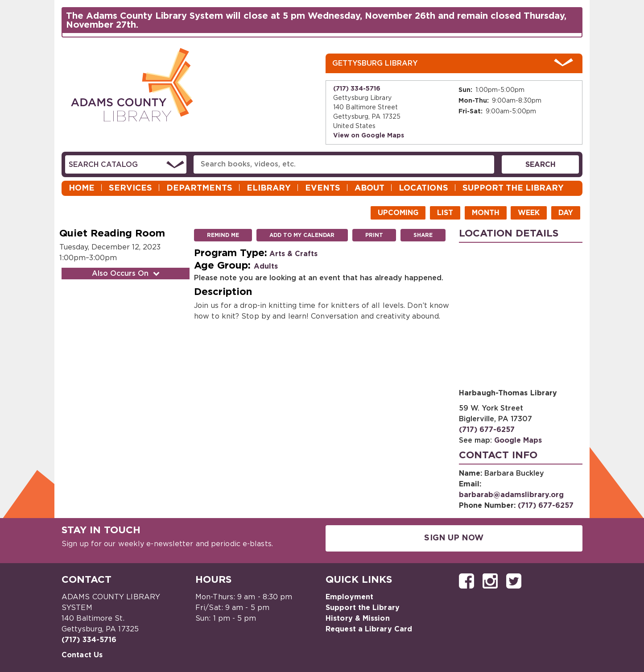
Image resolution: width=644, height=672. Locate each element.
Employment (349, 597)
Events (323, 188)
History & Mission (358, 618)
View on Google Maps (369, 136)
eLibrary (269, 188)
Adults (266, 266)
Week (529, 213)
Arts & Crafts (293, 254)
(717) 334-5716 (357, 89)
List (445, 213)
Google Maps (518, 440)
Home (82, 188)
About (369, 188)
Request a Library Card (369, 629)
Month (486, 213)
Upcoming (398, 213)
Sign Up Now (454, 538)
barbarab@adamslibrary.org (511, 495)
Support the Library (513, 188)
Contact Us (82, 655)
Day (566, 213)
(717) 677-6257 (487, 430)
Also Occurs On (127, 274)
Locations (423, 188)
